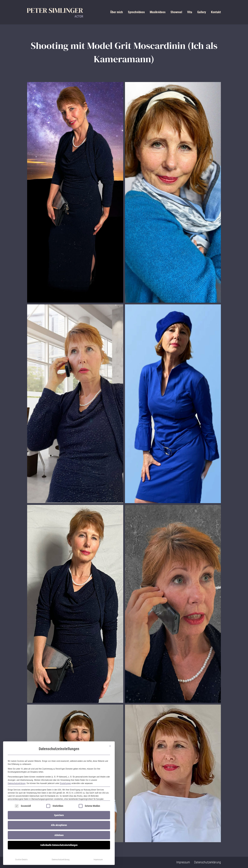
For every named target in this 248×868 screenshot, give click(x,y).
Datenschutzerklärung (17, 783)
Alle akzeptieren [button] (59, 825)
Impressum (98, 859)
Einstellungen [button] (65, 783)
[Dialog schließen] (110, 746)
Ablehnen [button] (59, 835)
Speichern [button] (59, 815)
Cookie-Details (21, 859)
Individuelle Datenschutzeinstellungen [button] (59, 845)
